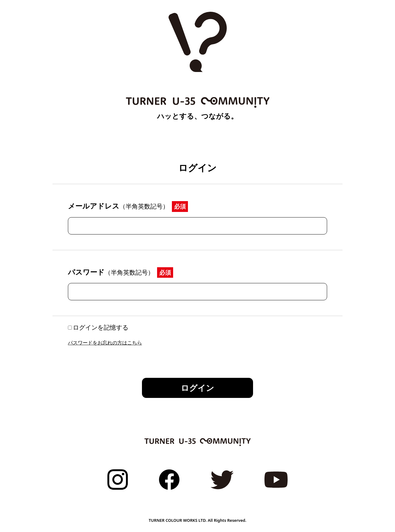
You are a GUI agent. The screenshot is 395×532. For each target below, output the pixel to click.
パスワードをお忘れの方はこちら (105, 343)
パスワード (111, 272)
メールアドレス (118, 206)
